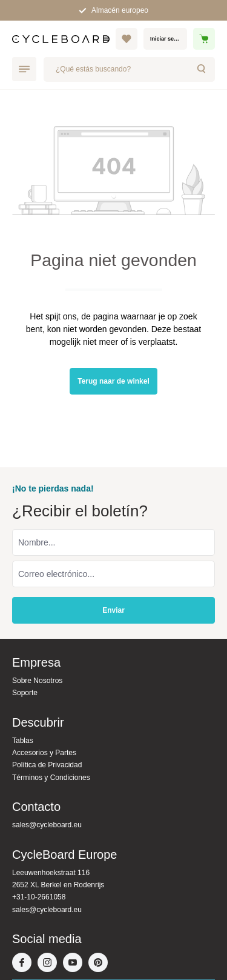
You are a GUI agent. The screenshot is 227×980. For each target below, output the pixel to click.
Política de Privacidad (47, 765)
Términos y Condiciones (51, 778)
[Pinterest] (101, 964)
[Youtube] (76, 964)
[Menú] (24, 69)
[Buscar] (202, 69)
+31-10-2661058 (39, 897)
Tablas (23, 741)
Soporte (25, 693)
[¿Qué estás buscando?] (117, 69)
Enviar (113, 610)
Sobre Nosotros (37, 681)
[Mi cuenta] (165, 39)
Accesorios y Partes (44, 753)
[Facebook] (25, 964)
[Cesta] (204, 39)
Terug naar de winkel (113, 381)
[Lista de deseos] (127, 39)
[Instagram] (50, 964)
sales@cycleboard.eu (47, 825)
